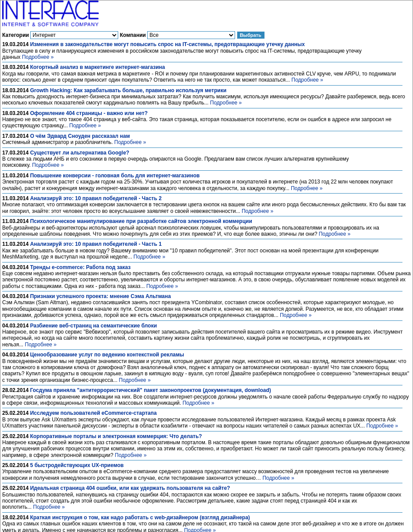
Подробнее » (38, 57)
